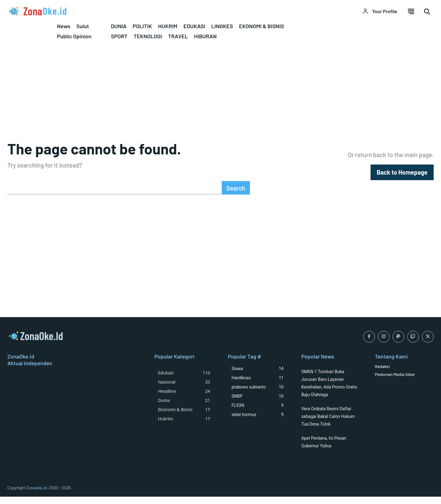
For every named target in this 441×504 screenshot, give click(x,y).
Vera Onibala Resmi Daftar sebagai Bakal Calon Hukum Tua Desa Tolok (328, 423)
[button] (427, 11)
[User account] (380, 11)
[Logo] (110, 11)
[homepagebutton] (402, 174)
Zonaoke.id (37, 495)
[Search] (236, 192)
